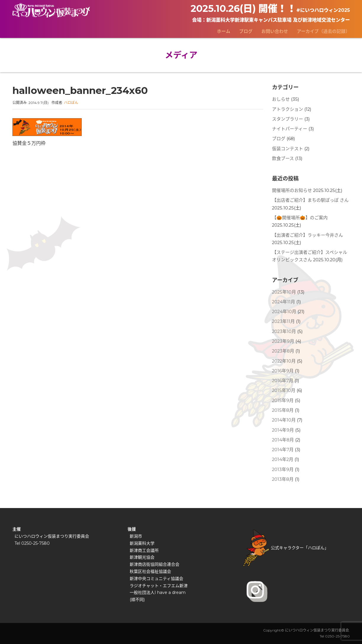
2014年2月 (283, 459)
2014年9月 (283, 430)
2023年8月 (283, 351)
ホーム (224, 31)
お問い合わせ (275, 31)
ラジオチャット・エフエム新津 (159, 586)
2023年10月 (284, 331)
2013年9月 (283, 470)
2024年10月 (284, 312)
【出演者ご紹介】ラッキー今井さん (308, 235)
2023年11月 (283, 321)
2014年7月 (283, 450)
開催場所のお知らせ (292, 190)
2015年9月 (283, 401)
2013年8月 (283, 479)
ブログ (246, 31)
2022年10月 (284, 361)
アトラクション (288, 109)
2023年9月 (283, 341)
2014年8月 (283, 440)
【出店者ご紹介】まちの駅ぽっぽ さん (310, 200)
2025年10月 (284, 292)
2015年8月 (283, 410)
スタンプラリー (288, 119)
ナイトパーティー (290, 129)
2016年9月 (283, 371)
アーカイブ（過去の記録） (323, 31)
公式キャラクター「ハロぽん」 (286, 548)
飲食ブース (283, 158)
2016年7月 (283, 381)
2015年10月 (284, 390)
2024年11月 (284, 302)
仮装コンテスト (288, 149)
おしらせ (281, 99)
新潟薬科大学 (142, 543)
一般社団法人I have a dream (158, 592)
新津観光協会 (142, 557)
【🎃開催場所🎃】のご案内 (300, 218)
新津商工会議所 (144, 550)
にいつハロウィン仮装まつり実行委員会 (52, 536)
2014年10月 (284, 420)
